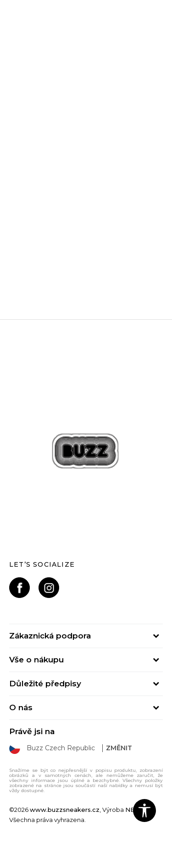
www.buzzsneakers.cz (65, 810)
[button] (144, 811)
